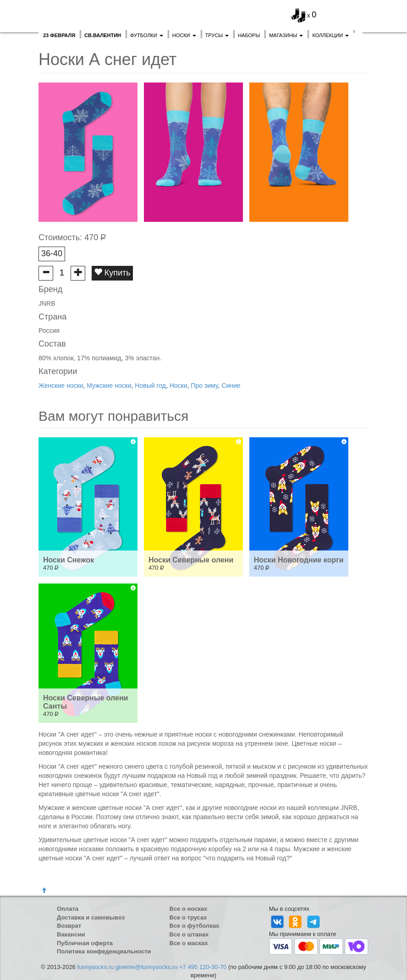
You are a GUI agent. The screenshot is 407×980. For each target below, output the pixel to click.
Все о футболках (195, 926)
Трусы (217, 35)
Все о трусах (188, 917)
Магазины (286, 35)
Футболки (147, 35)
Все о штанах (189, 934)
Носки (184, 35)
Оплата (68, 909)
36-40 (52, 253)
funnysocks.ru (95, 967)
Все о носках (189, 909)
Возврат (69, 926)
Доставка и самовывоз (91, 917)
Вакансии (71, 934)
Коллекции (330, 35)
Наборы (249, 35)
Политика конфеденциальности (104, 951)
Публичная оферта (85, 943)
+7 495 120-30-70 (203, 967)
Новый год (150, 385)
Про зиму (204, 385)
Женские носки (61, 385)
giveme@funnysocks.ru (146, 967)
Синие (231, 385)
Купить (112, 273)
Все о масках (189, 943)
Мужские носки (109, 385)
